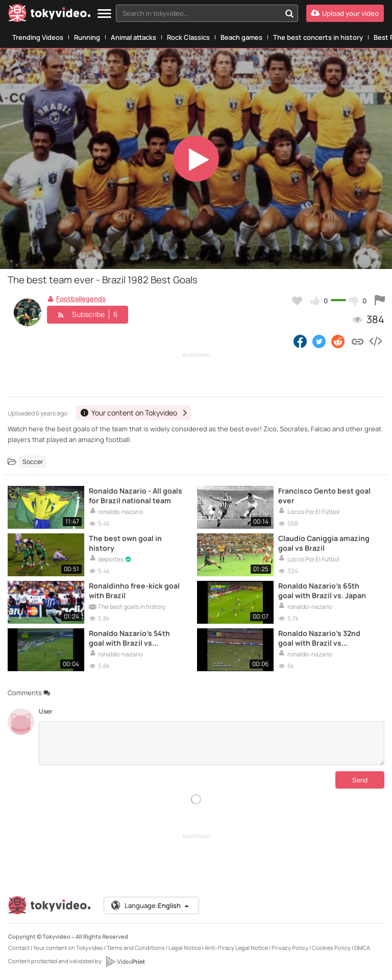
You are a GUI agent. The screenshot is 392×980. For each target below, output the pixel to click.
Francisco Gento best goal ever (324, 496)
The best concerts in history (318, 37)
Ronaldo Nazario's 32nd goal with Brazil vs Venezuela (319, 638)
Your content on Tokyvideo (68, 948)
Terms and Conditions (136, 948)
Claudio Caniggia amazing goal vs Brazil (324, 543)
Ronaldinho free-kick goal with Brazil (134, 591)
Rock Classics (188, 37)
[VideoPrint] (125, 962)
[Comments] (212, 743)
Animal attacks (133, 37)
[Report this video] (380, 301)
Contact (19, 948)
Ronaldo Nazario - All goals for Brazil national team (136, 496)
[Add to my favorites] (297, 301)
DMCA (362, 948)
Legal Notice (185, 948)
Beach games (241, 37)
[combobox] (207, 13)
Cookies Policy (331, 948)
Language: (151, 905)
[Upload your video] (345, 13)
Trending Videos (38, 37)
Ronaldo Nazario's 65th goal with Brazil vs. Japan (322, 591)
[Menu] (104, 14)
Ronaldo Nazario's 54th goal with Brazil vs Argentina (129, 638)
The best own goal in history (125, 543)
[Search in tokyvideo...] (289, 13)
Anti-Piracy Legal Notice (236, 948)
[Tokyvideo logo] (50, 15)
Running (87, 37)
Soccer (33, 462)
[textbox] (198, 13)
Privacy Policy (290, 948)
